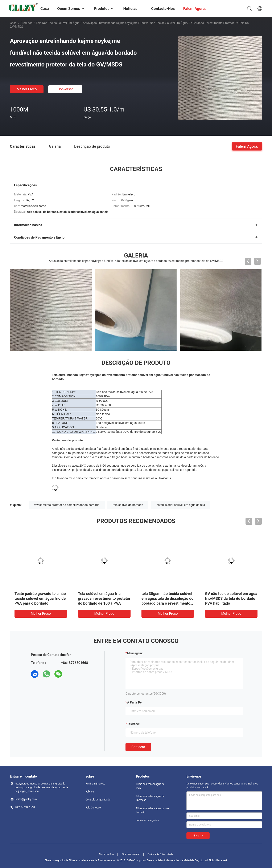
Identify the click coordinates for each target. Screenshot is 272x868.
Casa (13, 23)
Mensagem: (135, 653)
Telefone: (133, 724)
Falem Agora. (247, 146)
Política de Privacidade (160, 854)
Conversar (65, 89)
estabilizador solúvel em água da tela (181, 505)
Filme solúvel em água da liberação (150, 798)
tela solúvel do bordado (128, 505)
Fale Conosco (93, 808)
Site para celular (131, 854)
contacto (138, 747)
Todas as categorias (147, 820)
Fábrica (90, 792)
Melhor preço (27, 89)
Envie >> (198, 836)
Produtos (27, 23)
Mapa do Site (106, 854)
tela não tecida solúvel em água (58, 23)
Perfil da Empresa (95, 784)
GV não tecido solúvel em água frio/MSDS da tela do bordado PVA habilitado (231, 598)
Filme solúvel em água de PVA (150, 786)
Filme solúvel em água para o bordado (152, 810)
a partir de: (135, 702)
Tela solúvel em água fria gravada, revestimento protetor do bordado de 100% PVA (104, 598)
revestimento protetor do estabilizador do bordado (67, 505)
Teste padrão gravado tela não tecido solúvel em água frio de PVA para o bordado (40, 598)
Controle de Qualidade (98, 800)
